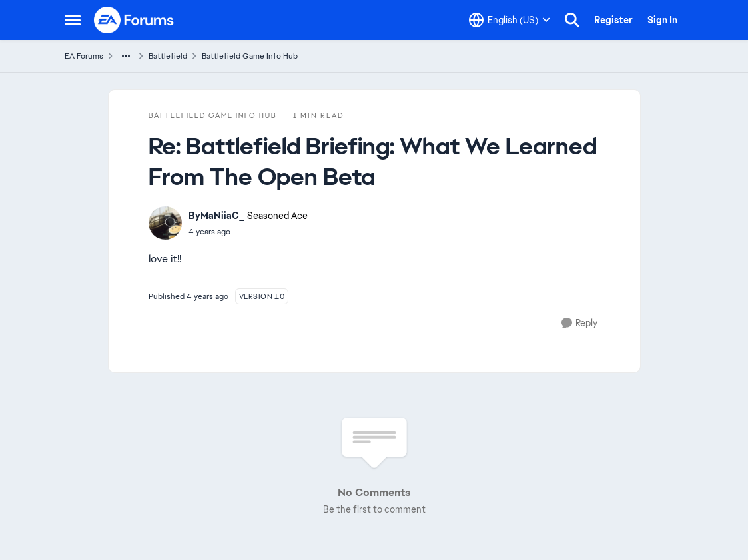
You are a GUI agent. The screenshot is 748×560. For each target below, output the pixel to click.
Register (613, 20)
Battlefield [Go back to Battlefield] (168, 56)
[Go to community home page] (135, 20)
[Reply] (579, 323)
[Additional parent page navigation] (126, 56)
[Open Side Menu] (73, 20)
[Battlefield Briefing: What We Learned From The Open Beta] (248, 232)
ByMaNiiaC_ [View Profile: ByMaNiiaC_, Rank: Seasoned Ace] (216, 216)
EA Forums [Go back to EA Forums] (84, 56)
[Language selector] (510, 20)
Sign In (662, 20)
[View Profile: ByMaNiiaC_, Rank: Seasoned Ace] (165, 223)
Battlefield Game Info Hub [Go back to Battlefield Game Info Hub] (250, 56)
